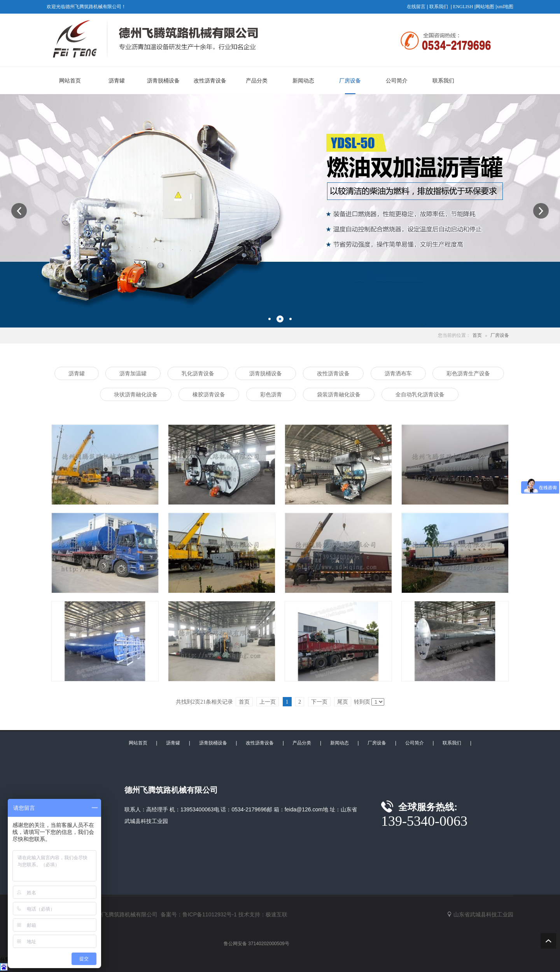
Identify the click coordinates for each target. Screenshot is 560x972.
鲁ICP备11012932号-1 (210, 914)
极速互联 (276, 914)
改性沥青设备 (260, 743)
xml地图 (505, 7)
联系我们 (439, 7)
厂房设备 (500, 335)
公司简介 (415, 743)
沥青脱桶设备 (213, 743)
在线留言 (416, 7)
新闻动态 (339, 743)
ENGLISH (463, 7)
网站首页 (138, 743)
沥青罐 (173, 743)
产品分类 (302, 743)
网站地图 (485, 7)
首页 (477, 335)
